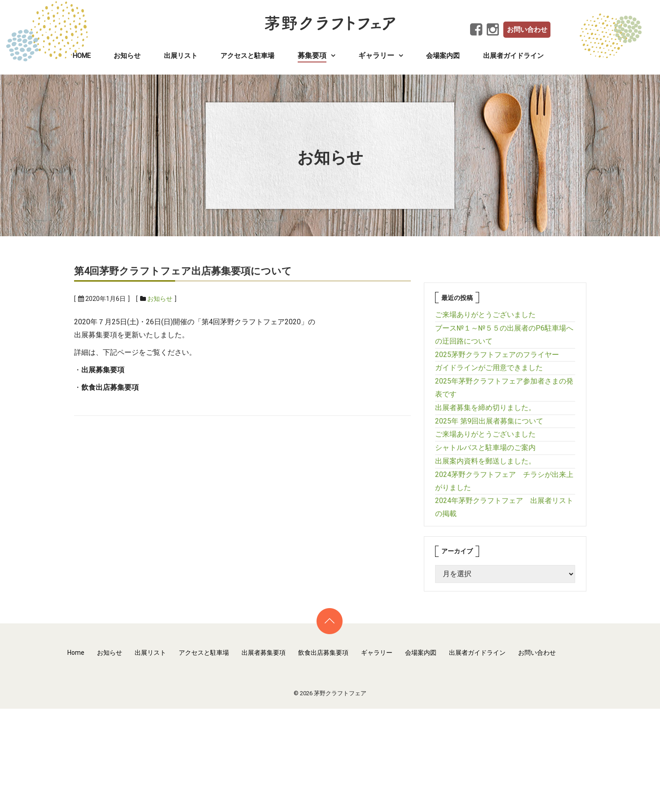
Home (82, 56)
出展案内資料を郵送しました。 (485, 461)
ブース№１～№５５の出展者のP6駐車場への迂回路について (504, 335)
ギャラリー (377, 653)
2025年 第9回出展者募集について (489, 421)
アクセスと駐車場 (247, 56)
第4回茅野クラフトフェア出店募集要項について (183, 271)
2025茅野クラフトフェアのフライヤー (497, 355)
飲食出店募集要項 (323, 653)
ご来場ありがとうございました (485, 315)
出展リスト (181, 56)
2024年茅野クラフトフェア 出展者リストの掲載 (504, 507)
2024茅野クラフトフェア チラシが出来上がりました (504, 481)
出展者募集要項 (264, 653)
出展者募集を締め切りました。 (485, 408)
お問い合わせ (527, 30)
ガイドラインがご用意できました (489, 368)
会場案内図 (443, 56)
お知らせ (127, 56)
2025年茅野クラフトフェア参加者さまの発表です (504, 388)
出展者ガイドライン (513, 56)
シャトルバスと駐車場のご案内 (485, 448)
